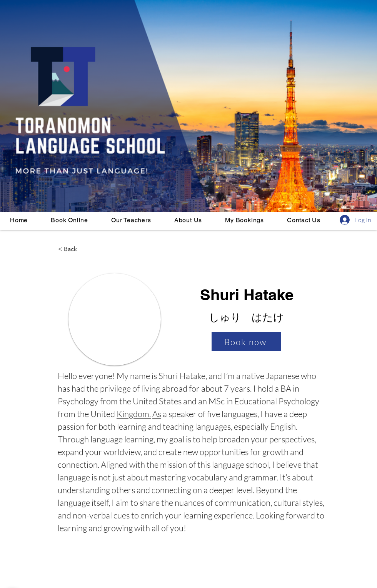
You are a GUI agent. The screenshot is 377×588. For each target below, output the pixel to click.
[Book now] (246, 342)
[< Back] (83, 249)
